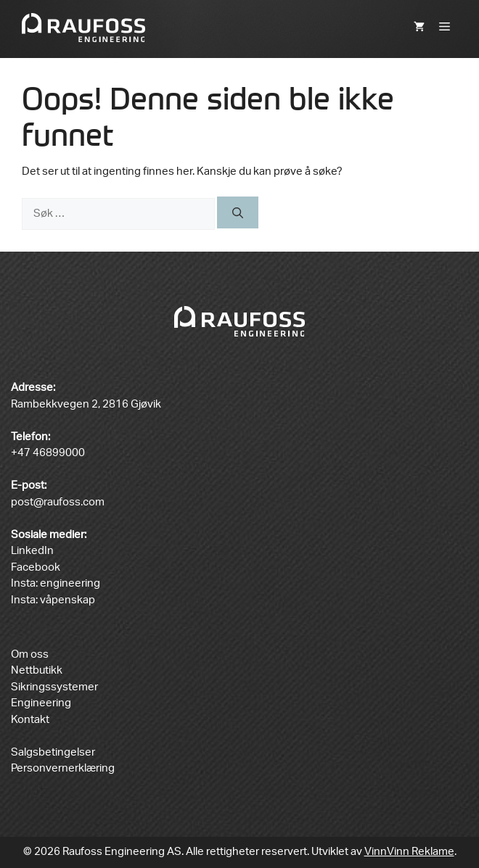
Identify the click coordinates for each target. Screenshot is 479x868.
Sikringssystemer (54, 687)
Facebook (36, 567)
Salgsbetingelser (53, 752)
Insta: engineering (56, 583)
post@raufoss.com (58, 502)
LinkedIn (32, 551)
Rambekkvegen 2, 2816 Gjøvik (86, 404)
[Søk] (238, 213)
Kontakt (30, 720)
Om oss (30, 654)
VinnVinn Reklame (409, 852)
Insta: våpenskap (53, 600)
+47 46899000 (48, 453)
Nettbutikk (37, 670)
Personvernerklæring (63, 768)
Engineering (41, 703)
